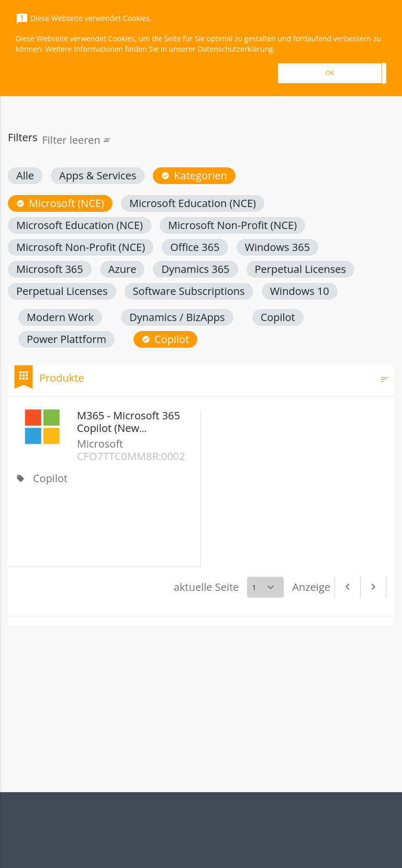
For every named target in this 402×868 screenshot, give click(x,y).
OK (330, 73)
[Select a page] (265, 587)
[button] (25, 176)
